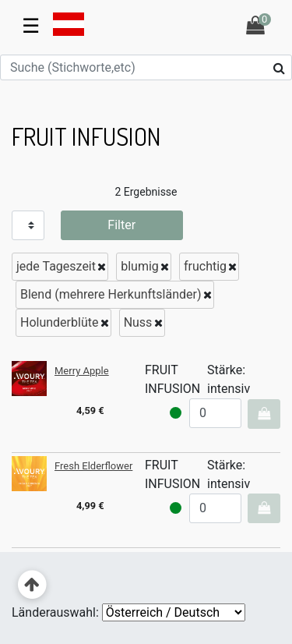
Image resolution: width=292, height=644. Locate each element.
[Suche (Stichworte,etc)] (146, 67)
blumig (140, 266)
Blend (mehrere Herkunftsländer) (111, 294)
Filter (121, 225)
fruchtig (205, 266)
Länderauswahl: (55, 612)
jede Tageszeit (56, 266)
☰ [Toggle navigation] (31, 26)
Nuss (138, 322)
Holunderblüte (59, 322)
